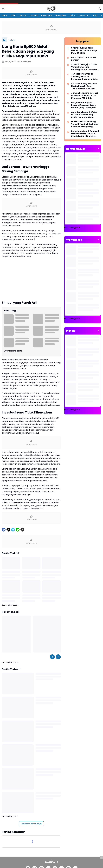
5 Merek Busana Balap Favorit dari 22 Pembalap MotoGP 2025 (84, 51)
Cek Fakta (83, 15)
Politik (14, 15)
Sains (72, 15)
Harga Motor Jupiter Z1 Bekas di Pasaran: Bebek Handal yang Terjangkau (84, 105)
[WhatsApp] (18, 530)
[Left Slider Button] (52, 657)
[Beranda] (4, 40)
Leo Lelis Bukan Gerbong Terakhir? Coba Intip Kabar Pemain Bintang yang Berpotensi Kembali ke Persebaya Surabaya (85, 124)
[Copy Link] (22, 530)
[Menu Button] (3, 9)
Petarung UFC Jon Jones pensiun (84, 59)
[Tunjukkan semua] (98, 149)
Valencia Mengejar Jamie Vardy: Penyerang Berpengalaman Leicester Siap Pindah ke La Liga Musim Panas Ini (84, 67)
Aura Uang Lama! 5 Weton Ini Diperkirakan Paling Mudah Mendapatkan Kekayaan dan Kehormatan (85, 115)
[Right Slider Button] (101, 15)
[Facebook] (4, 530)
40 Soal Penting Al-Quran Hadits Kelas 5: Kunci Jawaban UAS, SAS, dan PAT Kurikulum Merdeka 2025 (84, 86)
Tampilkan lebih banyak (31, 824)
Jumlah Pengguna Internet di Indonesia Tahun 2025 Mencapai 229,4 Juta (85, 96)
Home (4, 15)
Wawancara (61, 15)
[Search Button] (100, 9)
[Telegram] (13, 530)
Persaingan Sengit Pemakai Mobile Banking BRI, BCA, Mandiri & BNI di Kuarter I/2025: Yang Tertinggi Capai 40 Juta (85, 134)
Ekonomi (34, 15)
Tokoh (94, 15)
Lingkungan (46, 15)
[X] (8, 530)
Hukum (23, 15)
